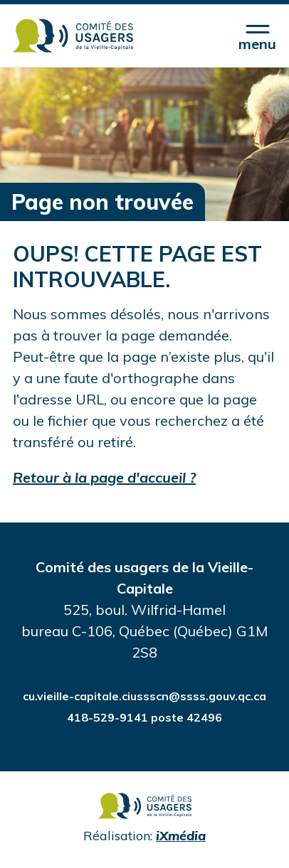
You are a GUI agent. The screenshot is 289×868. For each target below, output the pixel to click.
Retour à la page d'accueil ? (104, 477)
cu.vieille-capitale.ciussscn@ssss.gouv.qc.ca (144, 696)
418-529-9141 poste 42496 (144, 717)
